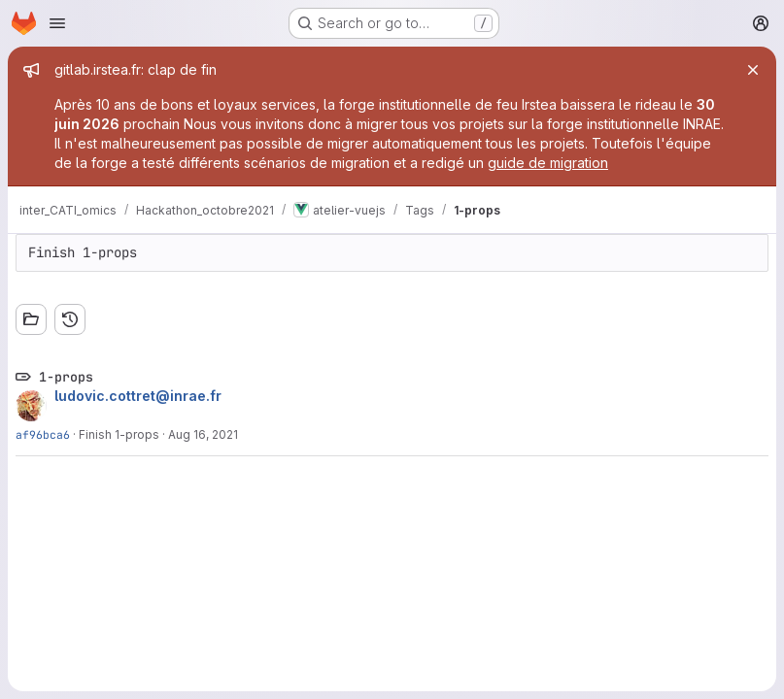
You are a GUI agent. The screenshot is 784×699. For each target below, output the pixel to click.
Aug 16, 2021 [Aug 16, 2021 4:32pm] (203, 434)
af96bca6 (43, 434)
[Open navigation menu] (57, 23)
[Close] (753, 70)
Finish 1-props (119, 434)
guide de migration (548, 163)
